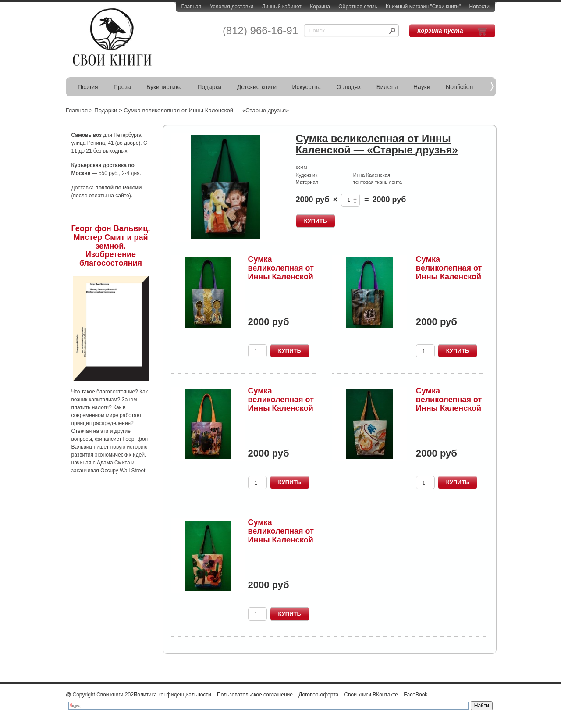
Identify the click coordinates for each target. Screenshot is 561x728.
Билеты (387, 87)
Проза (122, 87)
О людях (348, 87)
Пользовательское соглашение (255, 695)
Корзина (320, 7)
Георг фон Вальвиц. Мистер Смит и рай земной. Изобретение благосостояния (111, 246)
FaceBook (415, 695)
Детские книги (257, 87)
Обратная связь (358, 7)
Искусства (306, 87)
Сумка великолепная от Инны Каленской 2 (281, 272)
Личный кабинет (282, 7)
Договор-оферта (318, 695)
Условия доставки (232, 7)
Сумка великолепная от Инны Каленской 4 (281, 404)
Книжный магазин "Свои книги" (423, 7)
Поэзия (88, 87)
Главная (192, 7)
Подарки (209, 87)
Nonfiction (459, 87)
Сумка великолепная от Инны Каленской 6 (281, 535)
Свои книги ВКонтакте (371, 695)
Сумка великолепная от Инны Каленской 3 (449, 272)
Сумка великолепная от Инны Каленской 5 (449, 404)
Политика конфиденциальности (172, 695)
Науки (422, 87)
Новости (479, 7)
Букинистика (164, 87)
